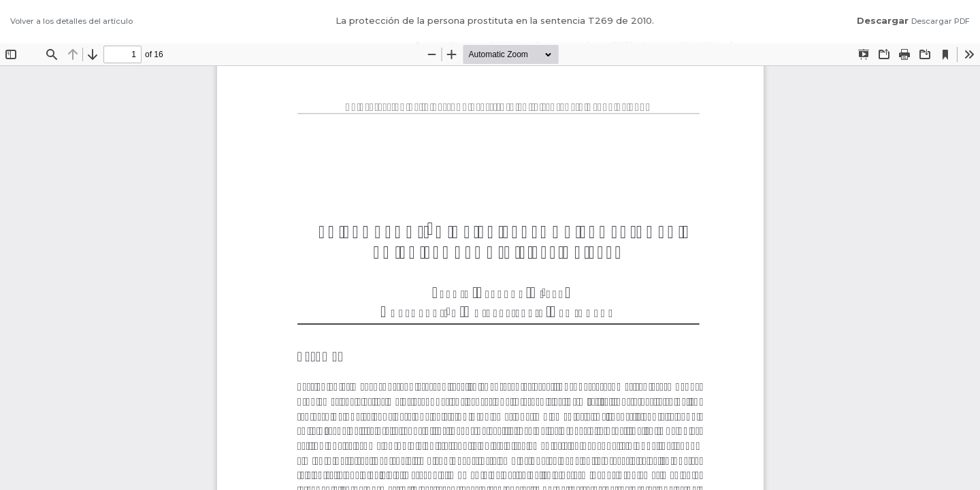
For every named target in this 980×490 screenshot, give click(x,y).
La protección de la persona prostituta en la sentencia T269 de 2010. (495, 20)
